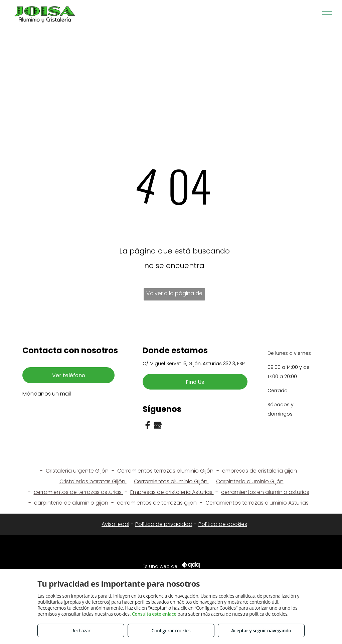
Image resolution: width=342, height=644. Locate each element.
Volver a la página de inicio (174, 295)
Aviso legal (115, 524)
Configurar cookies (171, 630)
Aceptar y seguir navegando (261, 630)
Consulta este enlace (154, 614)
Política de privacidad (164, 524)
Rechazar (81, 630)
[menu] (327, 14)
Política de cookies (223, 524)
